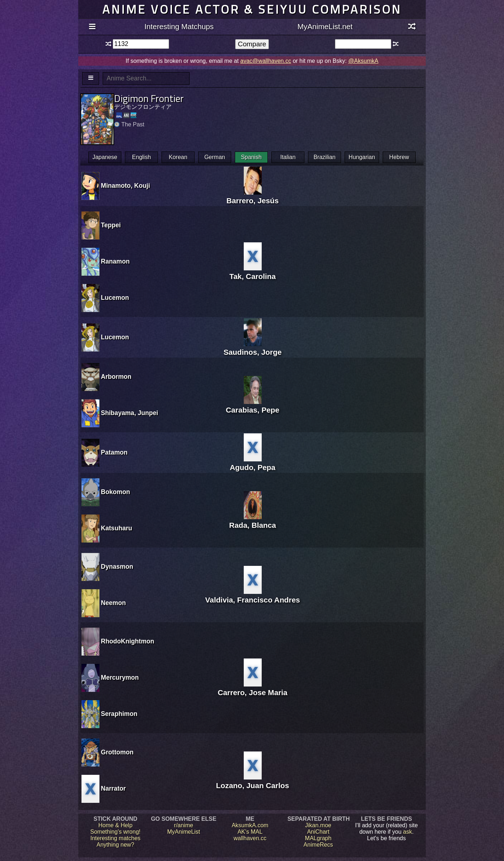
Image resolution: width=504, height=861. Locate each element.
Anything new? (115, 845)
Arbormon (116, 377)
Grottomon (117, 752)
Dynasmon (117, 567)
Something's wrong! (115, 832)
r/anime (184, 825)
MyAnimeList (184, 832)
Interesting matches (116, 838)
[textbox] (141, 44)
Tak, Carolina (253, 272)
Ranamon (115, 261)
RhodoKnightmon (128, 641)
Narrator (113, 788)
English (141, 157)
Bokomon (115, 492)
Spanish (251, 157)
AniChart (318, 832)
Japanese (105, 157)
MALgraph (318, 838)
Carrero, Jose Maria (252, 688)
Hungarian (362, 157)
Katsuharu (116, 528)
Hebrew (399, 157)
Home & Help (115, 825)
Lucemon (115, 298)
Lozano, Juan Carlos (253, 781)
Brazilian (324, 157)
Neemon (113, 603)
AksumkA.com (250, 825)
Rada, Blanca (253, 521)
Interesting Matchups (179, 26)
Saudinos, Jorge (253, 348)
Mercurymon (120, 678)
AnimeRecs (318, 845)
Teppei (111, 225)
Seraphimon (119, 714)
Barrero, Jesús (253, 196)
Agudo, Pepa (253, 463)
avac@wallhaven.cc (266, 61)
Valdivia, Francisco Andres (253, 595)
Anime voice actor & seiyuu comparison (252, 9)
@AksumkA (363, 61)
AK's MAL (250, 832)
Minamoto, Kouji (125, 186)
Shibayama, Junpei (129, 413)
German (215, 157)
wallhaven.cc (250, 838)
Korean (178, 157)
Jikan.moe (318, 825)
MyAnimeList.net (325, 26)
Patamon (114, 452)
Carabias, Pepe (253, 406)
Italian (288, 157)
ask (408, 832)
